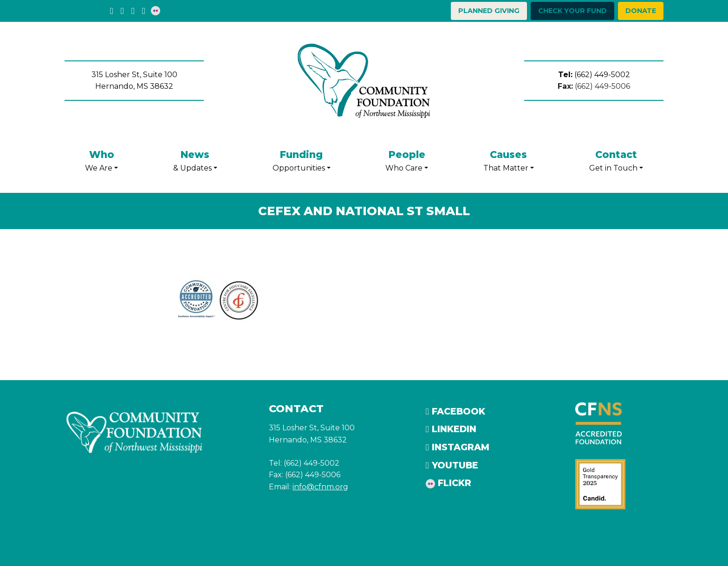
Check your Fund (572, 11)
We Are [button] (101, 160)
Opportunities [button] (302, 160)
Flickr (448, 483)
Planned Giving (489, 11)
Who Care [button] (407, 160)
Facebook (455, 411)
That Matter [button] (509, 160)
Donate (641, 11)
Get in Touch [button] (616, 160)
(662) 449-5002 (594, 75)
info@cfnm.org (320, 487)
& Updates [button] (195, 160)
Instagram (458, 447)
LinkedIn (451, 429)
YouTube (452, 465)
